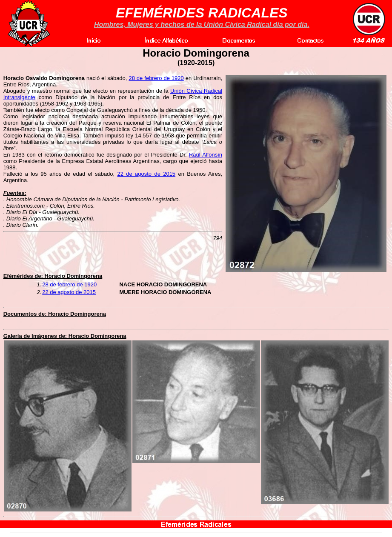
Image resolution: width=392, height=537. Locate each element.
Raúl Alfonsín (206, 155)
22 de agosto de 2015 (147, 174)
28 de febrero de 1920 (156, 78)
